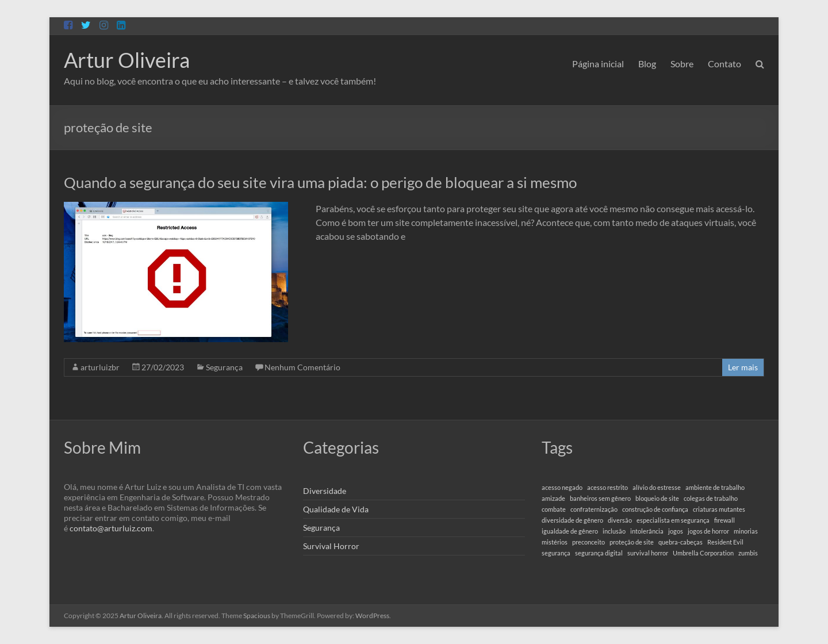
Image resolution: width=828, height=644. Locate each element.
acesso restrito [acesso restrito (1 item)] (607, 487)
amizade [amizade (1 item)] (553, 498)
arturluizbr (100, 367)
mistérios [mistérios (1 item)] (555, 542)
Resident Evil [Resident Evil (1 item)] (725, 542)
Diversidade (325, 491)
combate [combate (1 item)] (554, 509)
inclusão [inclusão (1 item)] (614, 531)
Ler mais (743, 367)
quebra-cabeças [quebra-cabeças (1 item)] (681, 542)
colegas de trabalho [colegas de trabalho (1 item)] (711, 498)
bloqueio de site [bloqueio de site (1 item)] (657, 498)
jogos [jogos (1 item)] (676, 531)
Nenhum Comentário (302, 367)
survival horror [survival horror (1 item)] (648, 553)
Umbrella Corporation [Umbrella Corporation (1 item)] (703, 553)
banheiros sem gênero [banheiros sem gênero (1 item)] (600, 498)
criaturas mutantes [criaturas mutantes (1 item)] (719, 509)
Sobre (682, 64)
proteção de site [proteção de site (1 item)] (632, 542)
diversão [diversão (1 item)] (620, 520)
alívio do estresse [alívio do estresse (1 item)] (657, 487)
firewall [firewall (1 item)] (724, 520)
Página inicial (598, 64)
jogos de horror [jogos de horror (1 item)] (708, 531)
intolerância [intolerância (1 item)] (647, 531)
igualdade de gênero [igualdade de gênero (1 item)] (570, 531)
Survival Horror (331, 546)
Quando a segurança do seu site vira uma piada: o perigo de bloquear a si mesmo (320, 182)
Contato (724, 64)
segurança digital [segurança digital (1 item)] (599, 553)
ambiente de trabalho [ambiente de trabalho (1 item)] (715, 487)
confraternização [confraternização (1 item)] (594, 509)
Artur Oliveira (127, 60)
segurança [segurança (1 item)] (556, 553)
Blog (647, 64)
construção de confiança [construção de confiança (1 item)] (655, 509)
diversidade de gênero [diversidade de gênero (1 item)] (572, 520)
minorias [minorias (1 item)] (746, 531)
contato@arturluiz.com (111, 528)
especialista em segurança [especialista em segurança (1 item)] (673, 520)
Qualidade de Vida (336, 509)
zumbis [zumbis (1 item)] (748, 553)
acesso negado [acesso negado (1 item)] (562, 487)
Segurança (224, 367)
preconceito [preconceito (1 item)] (589, 542)
